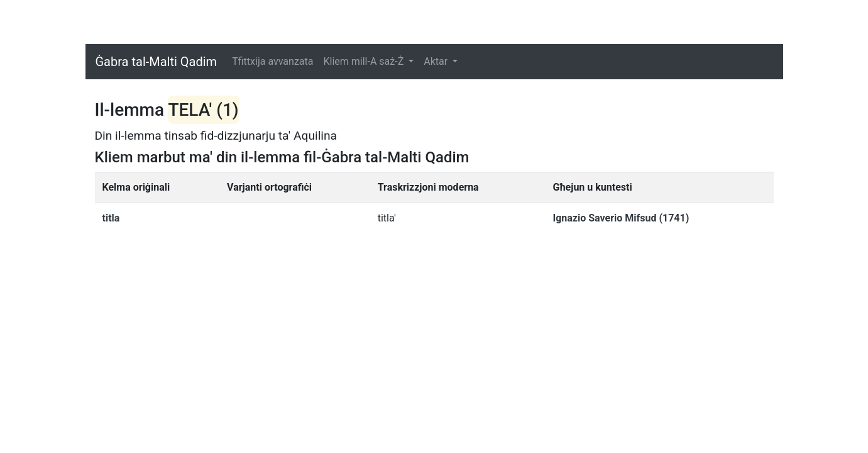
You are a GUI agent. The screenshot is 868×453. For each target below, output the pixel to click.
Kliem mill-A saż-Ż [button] (365, 61)
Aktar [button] (437, 61)
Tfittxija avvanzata (272, 61)
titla (111, 218)
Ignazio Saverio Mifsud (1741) (621, 218)
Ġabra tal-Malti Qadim (157, 62)
